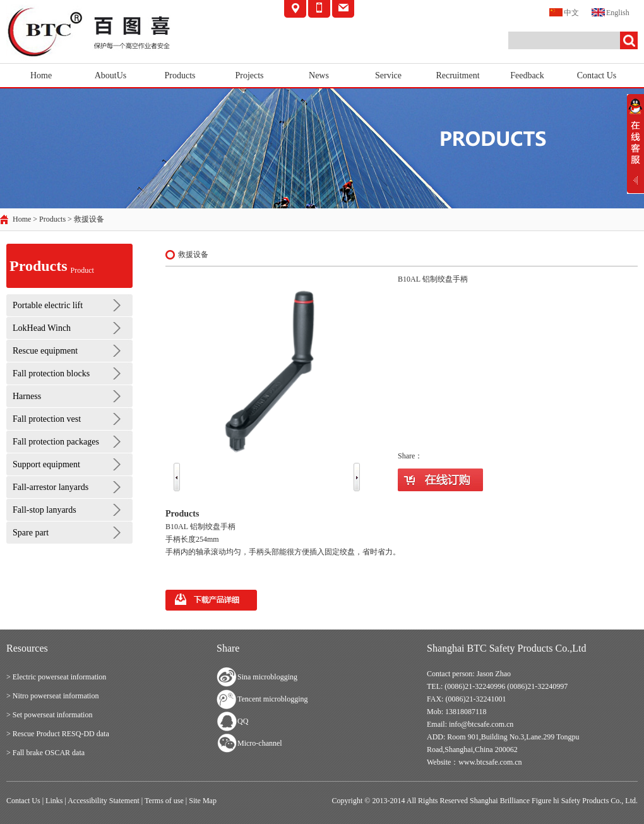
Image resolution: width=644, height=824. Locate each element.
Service (388, 75)
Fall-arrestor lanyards (51, 487)
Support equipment (46, 464)
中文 (564, 12)
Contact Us (597, 75)
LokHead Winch (42, 328)
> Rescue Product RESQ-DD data (58, 734)
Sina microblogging (267, 677)
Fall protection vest (47, 419)
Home (41, 75)
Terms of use (164, 801)
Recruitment (457, 75)
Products (180, 75)
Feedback (527, 75)
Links (54, 801)
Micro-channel (260, 743)
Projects (249, 75)
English (611, 12)
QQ (243, 721)
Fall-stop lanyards (45, 510)
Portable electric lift (48, 305)
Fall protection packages (56, 442)
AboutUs (111, 75)
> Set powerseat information (49, 715)
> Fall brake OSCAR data (45, 753)
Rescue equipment (45, 351)
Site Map (203, 801)
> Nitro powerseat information (52, 696)
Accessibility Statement (104, 801)
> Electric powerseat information (56, 677)
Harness (27, 396)
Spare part (31, 533)
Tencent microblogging (272, 699)
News (319, 75)
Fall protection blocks (51, 373)
